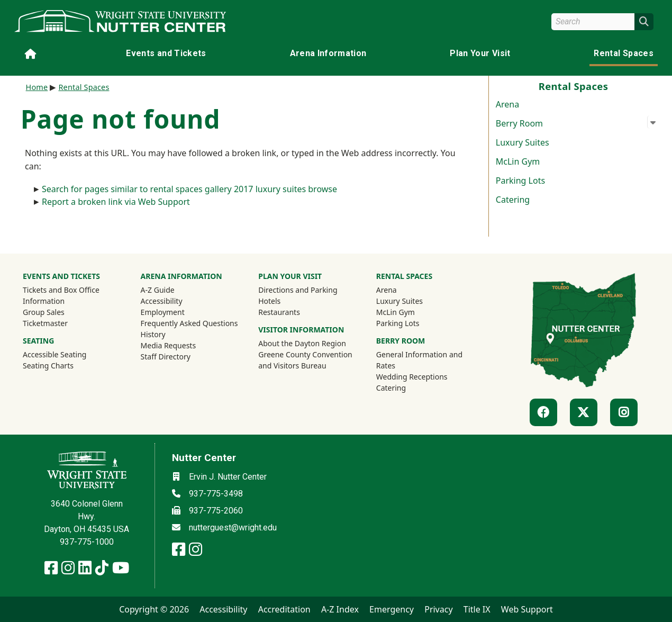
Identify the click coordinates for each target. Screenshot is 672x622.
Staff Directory (166, 357)
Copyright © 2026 (154, 609)
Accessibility (162, 301)
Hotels (269, 301)
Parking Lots (520, 181)
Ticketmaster (59, 323)
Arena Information (328, 53)
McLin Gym (518, 161)
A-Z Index (340, 609)
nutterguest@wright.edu (233, 528)
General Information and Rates (419, 360)
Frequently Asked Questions (189, 323)
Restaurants (279, 312)
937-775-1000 (87, 542)
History (153, 334)
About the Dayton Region (302, 343)
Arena (507, 104)
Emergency (392, 609)
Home (37, 87)
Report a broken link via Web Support (116, 202)
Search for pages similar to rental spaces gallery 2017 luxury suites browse (189, 189)
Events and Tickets (166, 53)
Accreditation (284, 609)
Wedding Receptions (412, 377)
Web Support (527, 609)
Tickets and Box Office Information (61, 295)
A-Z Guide (158, 290)
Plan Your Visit (480, 53)
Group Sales (44, 312)
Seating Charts (48, 366)
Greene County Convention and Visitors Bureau (306, 360)
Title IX (477, 609)
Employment (163, 312)
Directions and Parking (298, 290)
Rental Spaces (624, 53)
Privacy (438, 609)
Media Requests (169, 345)
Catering (513, 200)
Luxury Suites (523, 142)
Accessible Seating (55, 354)
